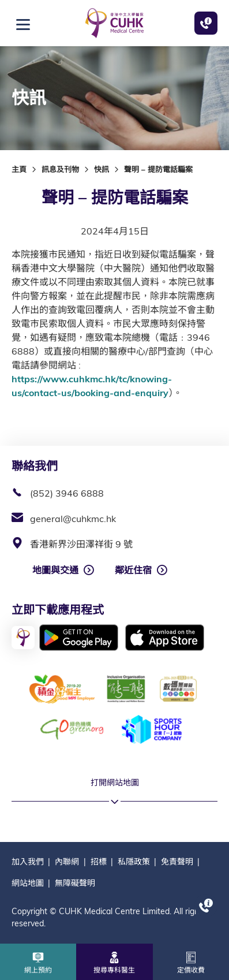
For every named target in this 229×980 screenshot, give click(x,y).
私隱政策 (134, 862)
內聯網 (67, 862)
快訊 (102, 169)
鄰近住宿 (133, 570)
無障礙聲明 (75, 883)
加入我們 (28, 862)
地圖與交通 (55, 570)
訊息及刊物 (60, 169)
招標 (99, 862)
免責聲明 (177, 862)
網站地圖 (28, 883)
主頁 (19, 169)
